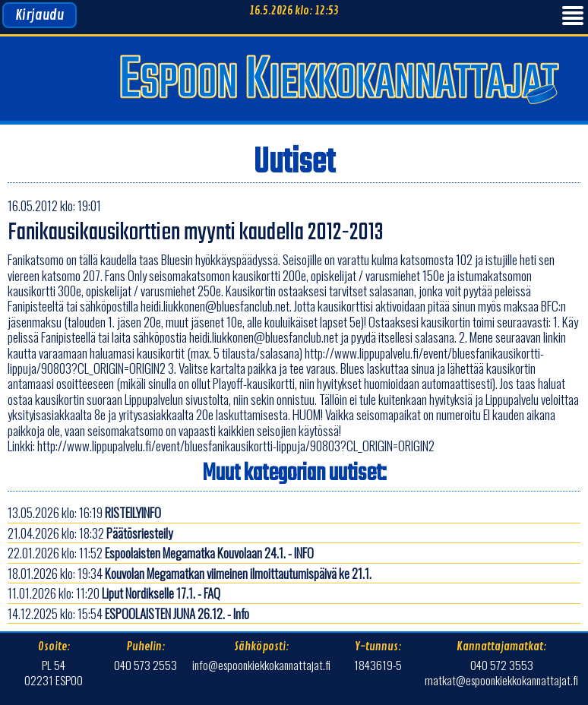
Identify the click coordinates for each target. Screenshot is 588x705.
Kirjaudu (40, 15)
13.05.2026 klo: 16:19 (84, 512)
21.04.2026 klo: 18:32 (90, 533)
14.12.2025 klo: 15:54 (128, 613)
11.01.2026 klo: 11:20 (114, 593)
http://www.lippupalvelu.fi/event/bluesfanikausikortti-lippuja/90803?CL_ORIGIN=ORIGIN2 (236, 446)
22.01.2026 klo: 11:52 (161, 553)
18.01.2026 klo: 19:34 (190, 573)
